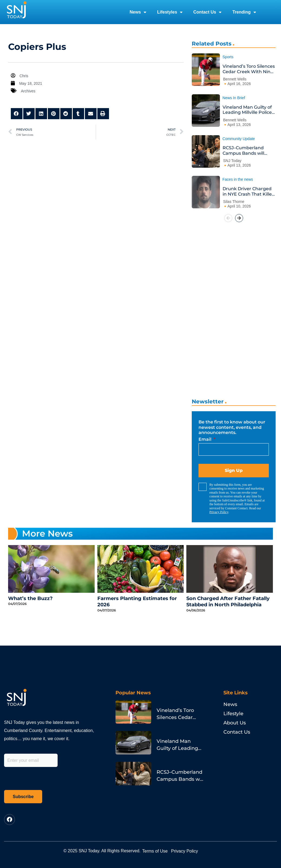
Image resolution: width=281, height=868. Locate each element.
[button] (17, 114)
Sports (228, 57)
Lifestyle (233, 714)
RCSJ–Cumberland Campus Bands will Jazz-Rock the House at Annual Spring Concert (248, 150)
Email (206, 439)
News (138, 12)
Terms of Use (160, 851)
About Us (235, 723)
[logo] (16, 12)
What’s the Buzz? (30, 598)
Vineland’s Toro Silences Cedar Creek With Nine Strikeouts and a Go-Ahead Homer (249, 69)
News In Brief (234, 98)
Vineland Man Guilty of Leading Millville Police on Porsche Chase (247, 110)
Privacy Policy (219, 512)
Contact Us (207, 12)
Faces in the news (238, 179)
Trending (244, 12)
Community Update (239, 139)
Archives (29, 91)
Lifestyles (170, 12)
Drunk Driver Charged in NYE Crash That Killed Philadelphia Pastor (249, 191)
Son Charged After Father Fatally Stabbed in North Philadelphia (228, 602)
